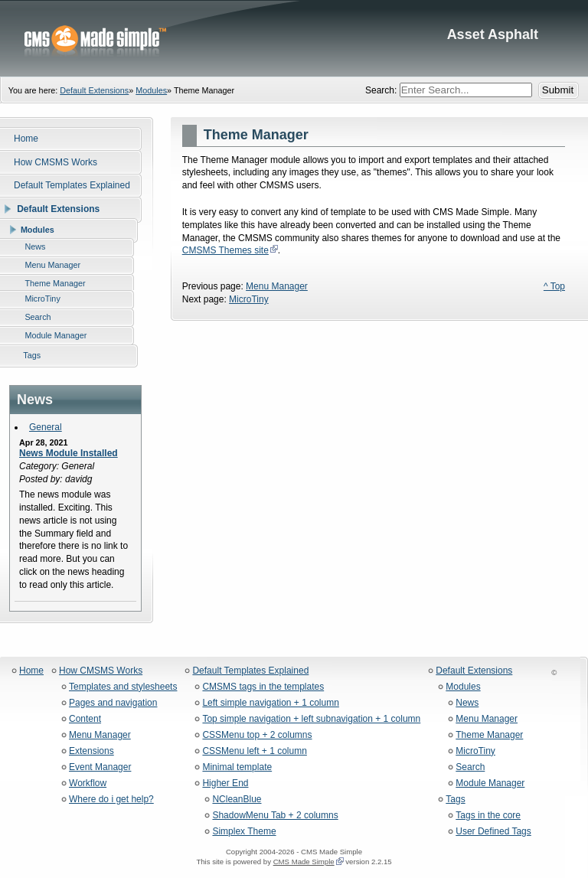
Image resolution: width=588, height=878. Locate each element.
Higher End (225, 783)
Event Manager (100, 767)
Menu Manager (277, 286)
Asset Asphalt (294, 38)
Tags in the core (488, 816)
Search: (382, 90)
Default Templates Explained (250, 671)
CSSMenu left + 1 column (254, 751)
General (46, 427)
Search (470, 767)
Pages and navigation (113, 703)
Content (85, 719)
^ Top (554, 286)
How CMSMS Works (101, 671)
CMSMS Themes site (225, 250)
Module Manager (490, 783)
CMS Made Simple (304, 862)
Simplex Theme (244, 832)
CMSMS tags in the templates (263, 687)
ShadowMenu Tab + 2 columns (275, 816)
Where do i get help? (111, 800)
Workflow (88, 783)
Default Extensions (94, 90)
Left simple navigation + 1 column (270, 703)
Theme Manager (489, 735)
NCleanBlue (237, 800)
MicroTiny (249, 299)
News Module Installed (69, 453)
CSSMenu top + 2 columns (257, 735)
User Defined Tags (493, 832)
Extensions (91, 751)
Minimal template (237, 767)
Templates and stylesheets (123, 687)
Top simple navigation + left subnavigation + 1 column (311, 719)
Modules (151, 90)
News (467, 703)
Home (31, 671)
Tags (455, 800)
